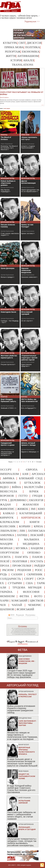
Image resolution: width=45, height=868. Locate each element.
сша (29, 583)
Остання (39, 462)
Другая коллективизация (28, 182)
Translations (22, 65)
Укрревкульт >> (32, 21)
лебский (37, 535)
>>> (43, 105)
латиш (22, 535)
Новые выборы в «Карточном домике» (8, 183)
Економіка (31, 52)
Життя (11, 56)
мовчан (6, 548)
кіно (41, 509)
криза (38, 526)
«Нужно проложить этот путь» (29, 138)
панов (37, 557)
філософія (31, 592)
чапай (17, 605)
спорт (29, 579)
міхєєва (7, 539)
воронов (7, 496)
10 (33, 462)
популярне (7, 108)
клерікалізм (10, 522)
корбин (25, 526)
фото (38, 596)
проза (5, 566)
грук (4, 500)
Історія (16, 60)
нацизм (37, 548)
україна (6, 592)
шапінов (7, 609)
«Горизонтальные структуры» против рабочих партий (29, 358)
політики (20, 561)
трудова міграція (27, 587)
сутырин (15, 583)
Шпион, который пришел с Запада (28, 444)
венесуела (9, 491)
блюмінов (8, 483)
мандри (6, 544)
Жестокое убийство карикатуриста (9, 357)
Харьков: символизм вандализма (26, 270)
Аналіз (28, 60)
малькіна (32, 539)
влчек (34, 491)
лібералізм (8, 531)
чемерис (35, 605)
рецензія (24, 570)
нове (1, 108)
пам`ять (21, 557)
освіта (5, 557)
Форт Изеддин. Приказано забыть (8, 400)
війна (16, 487)
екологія (36, 500)
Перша (10, 462)
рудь (3, 574)
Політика (32, 47)
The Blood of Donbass (6, 138)
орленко (34, 553)
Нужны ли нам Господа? (27, 226)
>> (35, 462)
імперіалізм (9, 474)
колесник (8, 526)
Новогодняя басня (8, 312)
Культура (10, 43)
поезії (5, 561)
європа (32, 470)
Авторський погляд (7, 178)
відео (4, 487)
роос (39, 570)
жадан (5, 504)
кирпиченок (31, 518)
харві (4, 601)
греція (37, 496)
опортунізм (9, 553)
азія (25, 474)
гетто (23, 496)
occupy (6, 470)
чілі (3, 605)
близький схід (31, 478)
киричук (7, 518)
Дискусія (34, 43)
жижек (23, 509)
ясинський (25, 609)
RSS (11, 615)
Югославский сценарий (27, 313)
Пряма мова (14, 47)
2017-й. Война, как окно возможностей (29, 400)
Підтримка (30, 615)
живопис (7, 509)
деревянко (18, 500)
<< (14, 462)
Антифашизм (28, 56)
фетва (24, 596)
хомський (19, 601)
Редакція (20, 615)
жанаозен (31, 504)
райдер (40, 566)
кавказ (9, 513)
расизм (8, 570)
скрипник (35, 574)
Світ (22, 43)
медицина (31, 544)
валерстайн (34, 487)
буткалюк (32, 483)
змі (33, 509)
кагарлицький (31, 513)
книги (34, 522)
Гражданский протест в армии (8, 444)
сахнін (17, 574)
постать (37, 561)
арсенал (38, 474)
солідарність (10, 579)
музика (22, 548)
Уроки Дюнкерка (7, 268)
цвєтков (37, 601)
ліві (22, 531)
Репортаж (13, 52)
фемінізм (7, 596)
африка (9, 478)
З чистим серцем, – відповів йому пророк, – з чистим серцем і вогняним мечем (20, 17)
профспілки (22, 566)
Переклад (4, 135)
